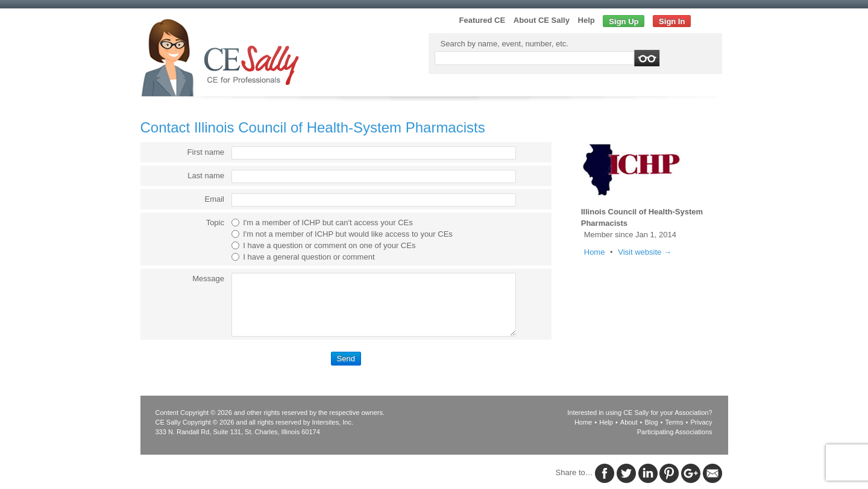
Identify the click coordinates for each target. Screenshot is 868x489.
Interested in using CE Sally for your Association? (640, 413)
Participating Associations (675, 432)
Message (208, 279)
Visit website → (645, 252)
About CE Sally (542, 20)
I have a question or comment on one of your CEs (329, 245)
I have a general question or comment (309, 257)
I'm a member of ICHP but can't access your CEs (328, 223)
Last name (206, 176)
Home (595, 252)
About (629, 422)
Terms (675, 422)
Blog (652, 422)
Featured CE (483, 20)
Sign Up (624, 21)
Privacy (701, 422)
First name (206, 152)
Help (587, 20)
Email (214, 199)
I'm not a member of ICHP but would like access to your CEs (348, 234)
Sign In (672, 21)
